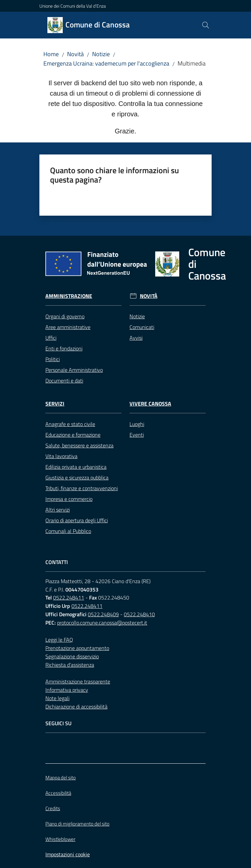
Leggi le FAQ (59, 640)
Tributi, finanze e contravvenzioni (82, 488)
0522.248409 (103, 614)
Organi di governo (65, 316)
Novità (75, 54)
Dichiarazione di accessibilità (76, 707)
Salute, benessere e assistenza (79, 445)
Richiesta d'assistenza (70, 665)
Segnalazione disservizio (72, 656)
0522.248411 (69, 598)
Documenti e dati (64, 381)
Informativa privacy (67, 690)
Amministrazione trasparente (78, 681)
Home (51, 54)
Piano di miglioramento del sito (77, 824)
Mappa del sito (61, 778)
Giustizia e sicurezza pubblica (77, 477)
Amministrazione (69, 296)
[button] (206, 25)
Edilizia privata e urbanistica (76, 467)
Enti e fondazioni (64, 348)
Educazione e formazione (73, 435)
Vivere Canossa (150, 404)
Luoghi (137, 424)
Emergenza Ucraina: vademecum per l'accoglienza (106, 63)
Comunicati (142, 327)
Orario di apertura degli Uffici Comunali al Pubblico (77, 526)
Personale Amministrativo (74, 370)
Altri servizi (58, 510)
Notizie (101, 54)
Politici (53, 359)
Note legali (57, 698)
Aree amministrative (68, 327)
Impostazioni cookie (68, 854)
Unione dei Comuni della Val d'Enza (73, 6)
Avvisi (136, 338)
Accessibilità (58, 793)
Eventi (137, 435)
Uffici (51, 338)
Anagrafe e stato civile (70, 424)
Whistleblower (60, 839)
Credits (53, 808)
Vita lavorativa (61, 456)
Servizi (55, 404)
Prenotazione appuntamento (77, 648)
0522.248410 (139, 614)
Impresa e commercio (69, 499)
